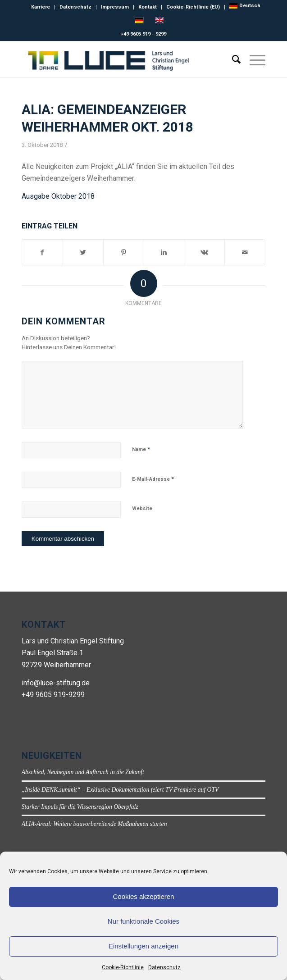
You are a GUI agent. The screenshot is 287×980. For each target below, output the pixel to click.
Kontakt (148, 7)
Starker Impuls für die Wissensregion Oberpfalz (80, 807)
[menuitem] (245, 6)
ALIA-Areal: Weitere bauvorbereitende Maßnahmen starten (94, 824)
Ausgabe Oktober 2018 (58, 196)
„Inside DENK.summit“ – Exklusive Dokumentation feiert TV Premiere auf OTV (120, 790)
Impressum (115, 7)
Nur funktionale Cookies (143, 921)
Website (142, 508)
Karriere (41, 7)
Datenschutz (164, 967)
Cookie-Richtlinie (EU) (193, 7)
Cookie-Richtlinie (123, 967)
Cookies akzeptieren (144, 896)
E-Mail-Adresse (153, 479)
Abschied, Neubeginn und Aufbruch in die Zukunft (83, 772)
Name (141, 449)
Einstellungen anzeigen (143, 946)
